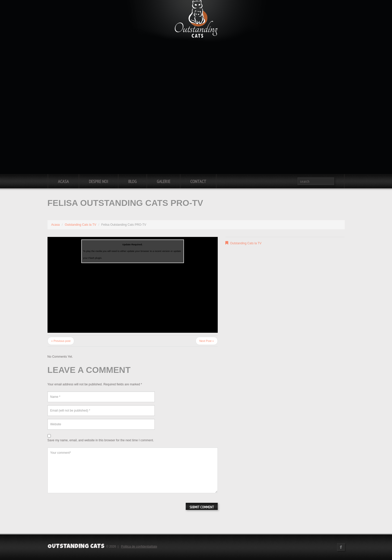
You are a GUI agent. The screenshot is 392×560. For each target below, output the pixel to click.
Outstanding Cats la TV (81, 225)
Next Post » (207, 341)
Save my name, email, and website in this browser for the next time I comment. (101, 440)
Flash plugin (95, 258)
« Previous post (61, 341)
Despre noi (99, 181)
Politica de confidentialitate (139, 547)
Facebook (341, 547)
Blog (132, 181)
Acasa (63, 181)
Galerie (163, 181)
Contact (198, 181)
